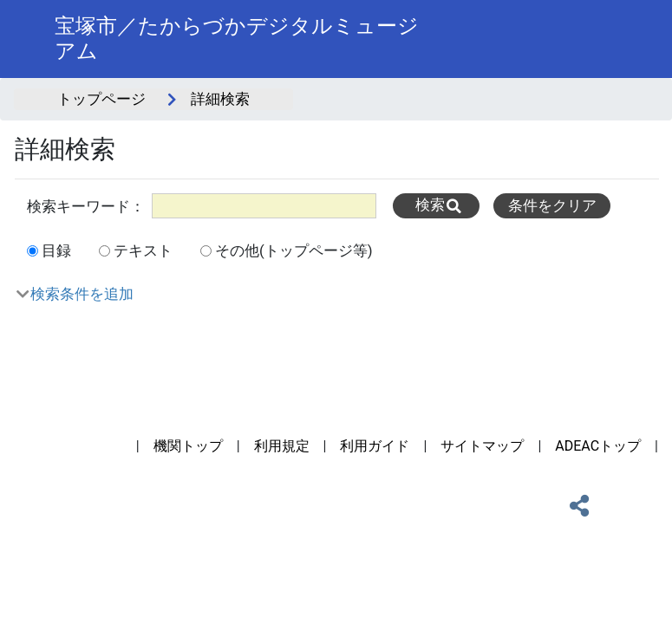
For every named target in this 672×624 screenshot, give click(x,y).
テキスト (143, 250)
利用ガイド (375, 446)
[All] (264, 206)
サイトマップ (482, 446)
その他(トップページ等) (294, 250)
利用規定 (282, 446)
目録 (56, 250)
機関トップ (188, 446)
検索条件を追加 (82, 294)
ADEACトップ (598, 446)
